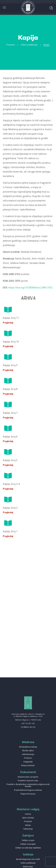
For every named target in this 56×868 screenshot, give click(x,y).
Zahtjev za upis (28, 840)
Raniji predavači (28, 766)
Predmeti (28, 822)
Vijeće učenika (28, 818)
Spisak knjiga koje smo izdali (28, 859)
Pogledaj (8, 323)
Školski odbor (28, 751)
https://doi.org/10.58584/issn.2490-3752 (30, 288)
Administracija (28, 754)
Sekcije (28, 825)
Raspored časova (28, 794)
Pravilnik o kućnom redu (28, 781)
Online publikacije (29, 45)
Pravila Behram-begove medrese (28, 790)
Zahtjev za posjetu (28, 844)
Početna (11, 45)
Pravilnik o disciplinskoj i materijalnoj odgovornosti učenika (28, 785)
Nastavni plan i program (28, 777)
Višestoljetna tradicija (28, 747)
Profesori (28, 758)
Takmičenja (28, 829)
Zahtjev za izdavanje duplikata (28, 848)
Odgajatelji (28, 762)
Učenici (28, 814)
